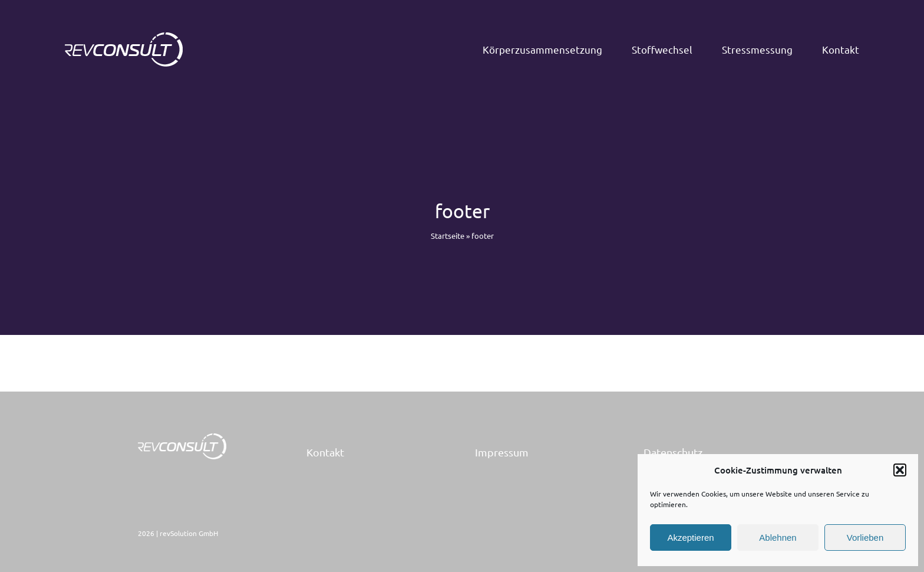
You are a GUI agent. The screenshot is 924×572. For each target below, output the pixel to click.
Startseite (448, 236)
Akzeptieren (690, 538)
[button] (900, 470)
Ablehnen (778, 538)
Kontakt (325, 452)
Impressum (502, 452)
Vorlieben (865, 538)
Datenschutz (673, 452)
